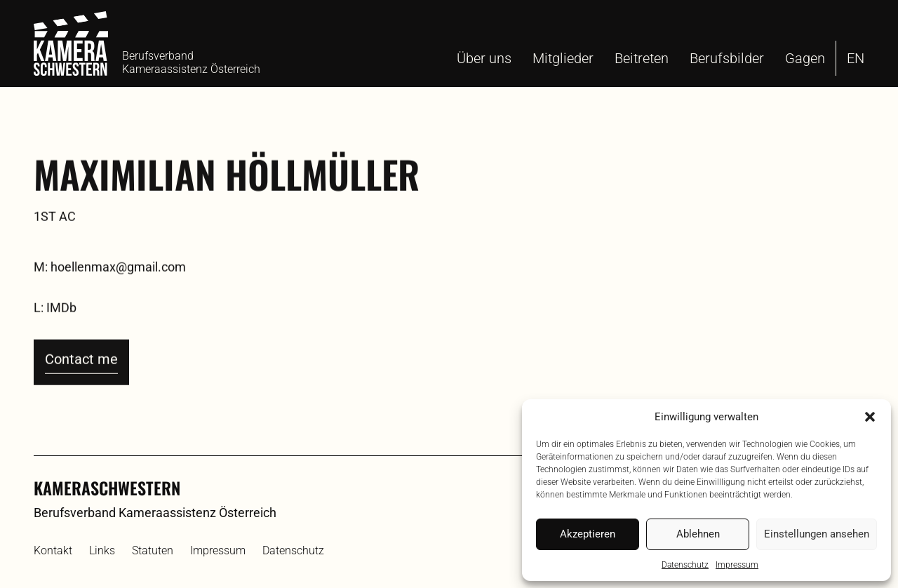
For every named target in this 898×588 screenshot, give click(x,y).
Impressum (737, 565)
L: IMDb (55, 332)
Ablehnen (698, 534)
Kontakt (53, 550)
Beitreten (642, 58)
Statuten (153, 550)
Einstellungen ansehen (817, 534)
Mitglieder (563, 58)
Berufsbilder (727, 58)
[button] (870, 417)
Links (102, 550)
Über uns (484, 58)
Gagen (805, 58)
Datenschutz (685, 565)
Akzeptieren (588, 534)
